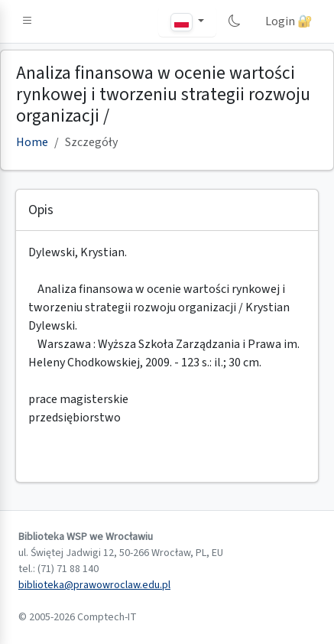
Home (32, 142)
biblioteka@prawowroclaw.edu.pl (94, 585)
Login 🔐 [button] (289, 21)
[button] (28, 21)
